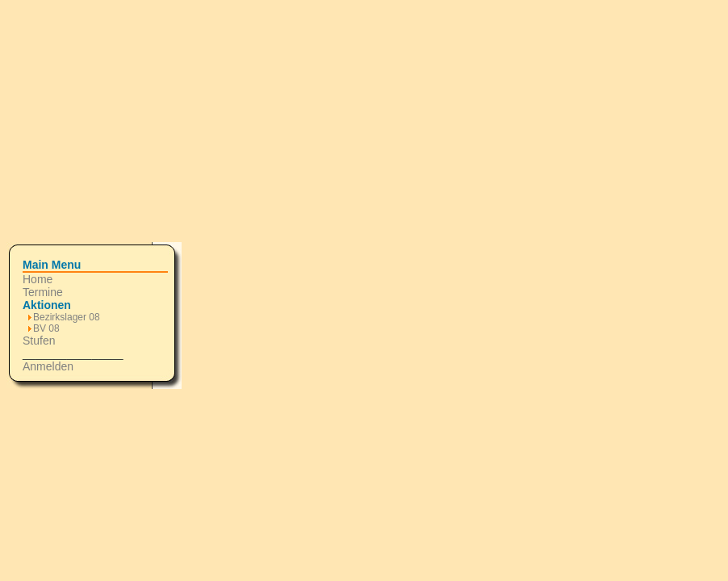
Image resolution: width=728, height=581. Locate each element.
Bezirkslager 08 (67, 317)
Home (38, 279)
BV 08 (46, 328)
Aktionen (47, 305)
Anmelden (48, 366)
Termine (43, 292)
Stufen (39, 341)
